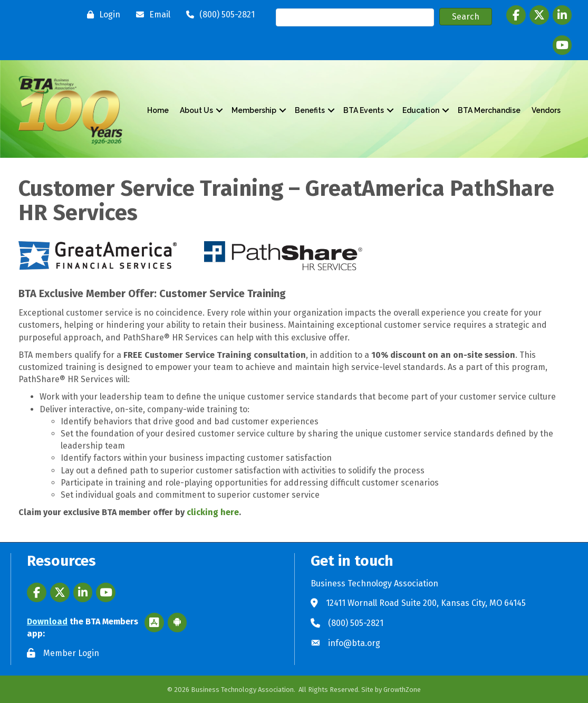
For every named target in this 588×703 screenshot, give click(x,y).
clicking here (213, 512)
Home (158, 110)
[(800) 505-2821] (218, 15)
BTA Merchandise (489, 110)
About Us (196, 110)
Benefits (310, 110)
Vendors (546, 110)
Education (421, 110)
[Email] (151, 15)
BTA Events (364, 110)
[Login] (101, 15)
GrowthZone (402, 690)
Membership (254, 110)
